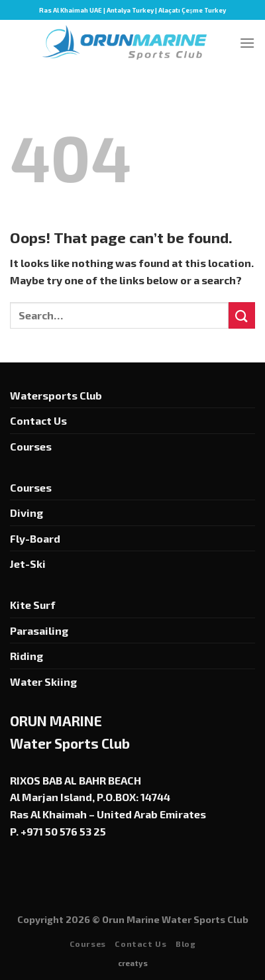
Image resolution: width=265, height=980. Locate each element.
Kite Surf (33, 605)
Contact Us (38, 420)
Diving (26, 513)
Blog (185, 944)
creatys (133, 963)
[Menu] (247, 43)
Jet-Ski (28, 564)
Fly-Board (35, 538)
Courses (31, 446)
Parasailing (39, 630)
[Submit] (242, 315)
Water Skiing (43, 681)
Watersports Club (56, 395)
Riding (26, 656)
